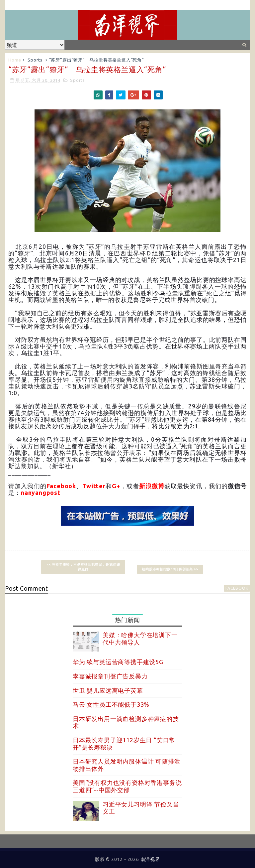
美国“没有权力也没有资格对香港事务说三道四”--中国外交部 (127, 786)
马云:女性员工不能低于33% (111, 704)
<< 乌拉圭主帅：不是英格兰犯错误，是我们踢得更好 (83, 567)
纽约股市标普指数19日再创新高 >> (170, 569)
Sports (35, 60)
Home (15, 60)
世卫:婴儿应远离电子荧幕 (108, 690)
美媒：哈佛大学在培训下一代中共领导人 (140, 639)
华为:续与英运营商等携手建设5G (118, 662)
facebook (237, 588)
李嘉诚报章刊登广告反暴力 (110, 676)
